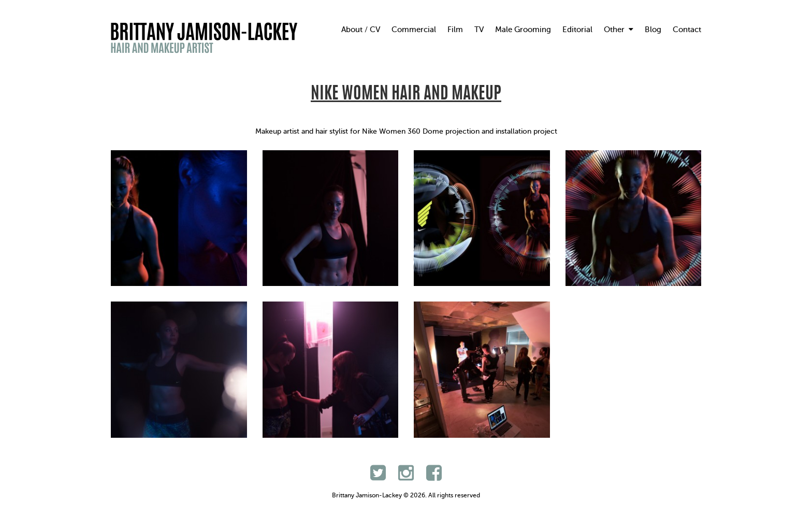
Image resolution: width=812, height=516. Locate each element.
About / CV (361, 30)
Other (619, 30)
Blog (653, 30)
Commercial (414, 30)
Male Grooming (523, 30)
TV (479, 30)
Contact (687, 30)
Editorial (577, 30)
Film (455, 30)
